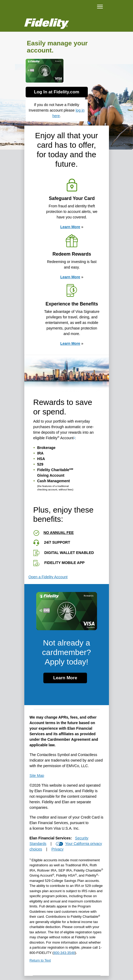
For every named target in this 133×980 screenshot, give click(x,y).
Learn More (70, 227)
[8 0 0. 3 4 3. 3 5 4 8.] (64, 953)
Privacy (57, 849)
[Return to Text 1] (67, 962)
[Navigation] (100, 7)
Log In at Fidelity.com (56, 92)
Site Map (37, 776)
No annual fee (59, 533)
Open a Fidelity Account (48, 577)
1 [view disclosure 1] (74, 437)
